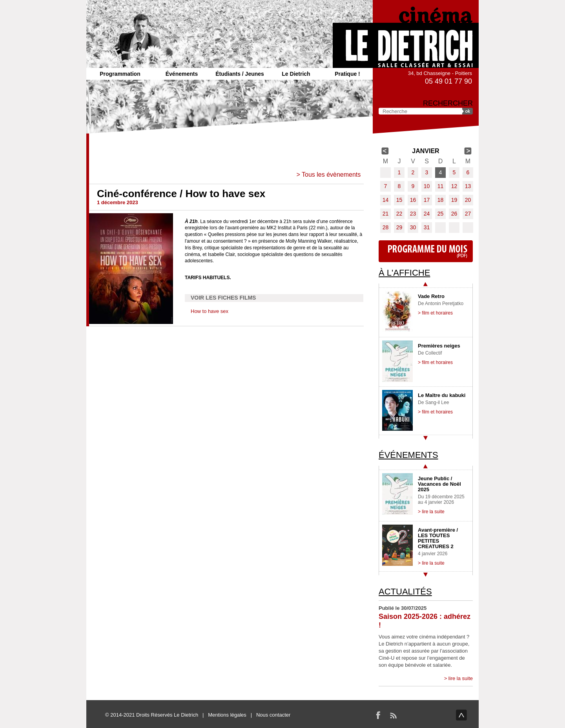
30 (413, 227)
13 (468, 186)
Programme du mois (426, 251)
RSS (393, 715)
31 (427, 227)
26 (454, 214)
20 (468, 200)
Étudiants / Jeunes (240, 74)
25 (441, 214)
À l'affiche (404, 273)
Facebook (378, 715)
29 (399, 227)
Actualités (405, 592)
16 (413, 200)
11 (441, 186)
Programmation (120, 74)
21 (386, 214)
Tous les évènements (331, 175)
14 (386, 200)
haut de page (461, 715)
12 (454, 186)
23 (413, 214)
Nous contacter (273, 715)
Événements (182, 74)
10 (427, 186)
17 (427, 200)
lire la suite (461, 678)
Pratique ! (347, 74)
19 (454, 200)
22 (399, 214)
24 (427, 214)
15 (399, 200)
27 (468, 214)
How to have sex (210, 311)
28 (386, 227)
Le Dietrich (296, 74)
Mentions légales (227, 715)
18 (441, 200)
